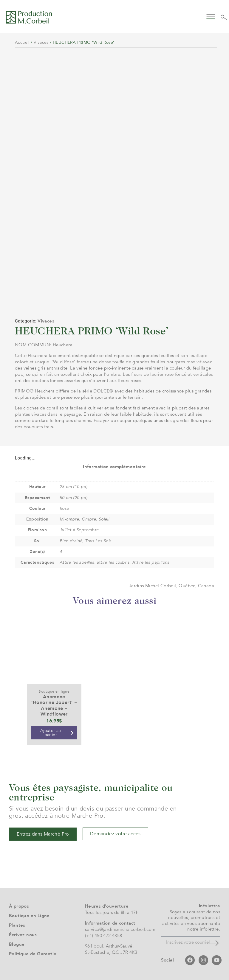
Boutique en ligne (54, 691)
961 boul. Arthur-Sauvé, (109, 946)
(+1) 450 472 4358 (104, 936)
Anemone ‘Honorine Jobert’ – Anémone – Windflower (54, 705)
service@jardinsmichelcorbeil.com (120, 929)
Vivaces (41, 42)
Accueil (22, 42)
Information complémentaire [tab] (114, 467)
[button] (211, 16)
